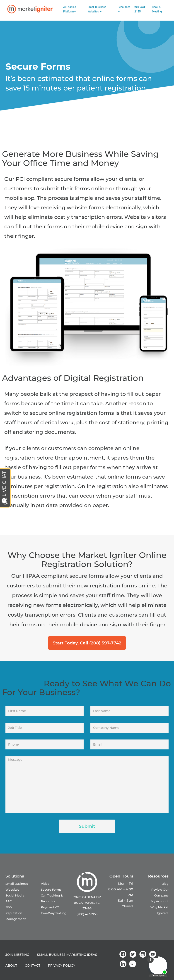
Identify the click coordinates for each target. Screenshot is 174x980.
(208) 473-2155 (87, 914)
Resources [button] (124, 9)
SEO (9, 907)
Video (45, 884)
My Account (160, 901)
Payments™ (50, 907)
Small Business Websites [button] (97, 9)
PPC (9, 901)
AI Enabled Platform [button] (70, 9)
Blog (165, 884)
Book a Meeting (157, 9)
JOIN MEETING (17, 955)
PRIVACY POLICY (62, 966)
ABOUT (11, 966)
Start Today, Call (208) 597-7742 (87, 643)
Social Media (15, 895)
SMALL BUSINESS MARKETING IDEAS (67, 955)
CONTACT (33, 966)
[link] (124, 954)
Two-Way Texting (54, 913)
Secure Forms (51, 889)
